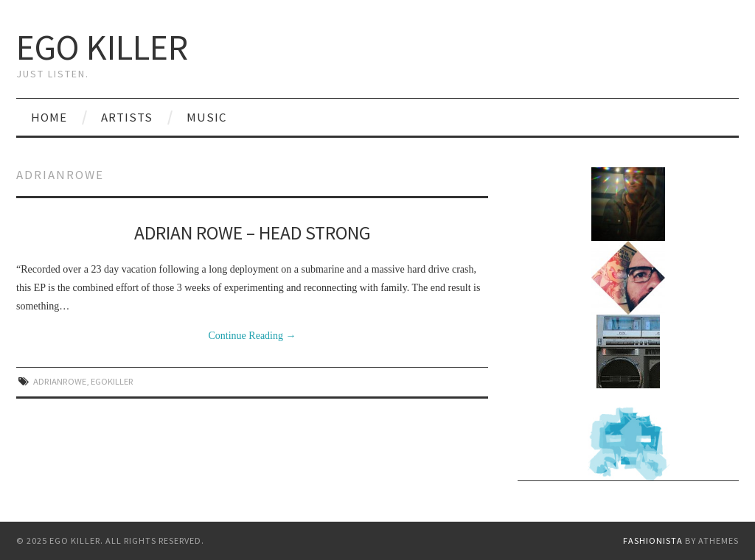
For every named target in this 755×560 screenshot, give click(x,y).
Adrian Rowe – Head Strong (253, 233)
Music (206, 117)
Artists (127, 117)
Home (49, 117)
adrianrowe (60, 381)
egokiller (112, 381)
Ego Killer (102, 47)
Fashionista (653, 540)
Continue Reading (253, 336)
